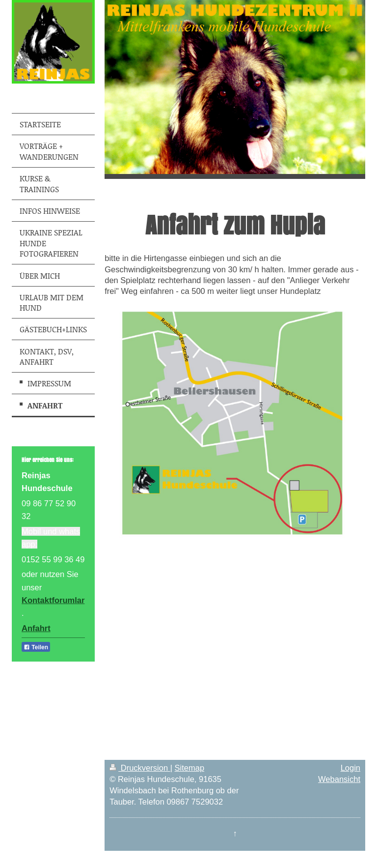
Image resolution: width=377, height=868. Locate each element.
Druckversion (140, 768)
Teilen (36, 647)
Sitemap (190, 768)
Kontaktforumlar (53, 600)
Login (350, 768)
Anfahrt (36, 628)
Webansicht (339, 779)
